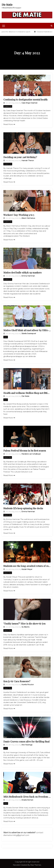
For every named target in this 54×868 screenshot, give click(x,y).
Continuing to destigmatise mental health (25, 99)
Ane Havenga (27, 745)
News (6, 803)
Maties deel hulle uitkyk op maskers (22, 272)
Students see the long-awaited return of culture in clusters (27, 566)
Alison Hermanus (28, 218)
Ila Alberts (25, 627)
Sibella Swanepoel (29, 334)
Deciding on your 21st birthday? (20, 157)
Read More (9, 124)
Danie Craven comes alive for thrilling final (26, 741)
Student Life (8, 106)
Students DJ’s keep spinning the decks (23, 508)
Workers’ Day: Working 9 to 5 (19, 215)
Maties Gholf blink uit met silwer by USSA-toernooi (27, 330)
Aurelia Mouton (28, 685)
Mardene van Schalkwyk (31, 454)
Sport (6, 337)
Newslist (17, 865)
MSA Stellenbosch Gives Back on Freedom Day (27, 797)
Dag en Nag (8, 457)
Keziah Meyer (27, 569)
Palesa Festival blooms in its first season (25, 450)
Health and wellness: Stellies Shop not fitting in (27, 393)
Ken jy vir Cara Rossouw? (17, 681)
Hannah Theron (28, 161)
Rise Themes (36, 865)
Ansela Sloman (27, 800)
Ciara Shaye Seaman (29, 103)
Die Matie (7, 5)
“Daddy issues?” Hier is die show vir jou (24, 623)
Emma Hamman (28, 276)
